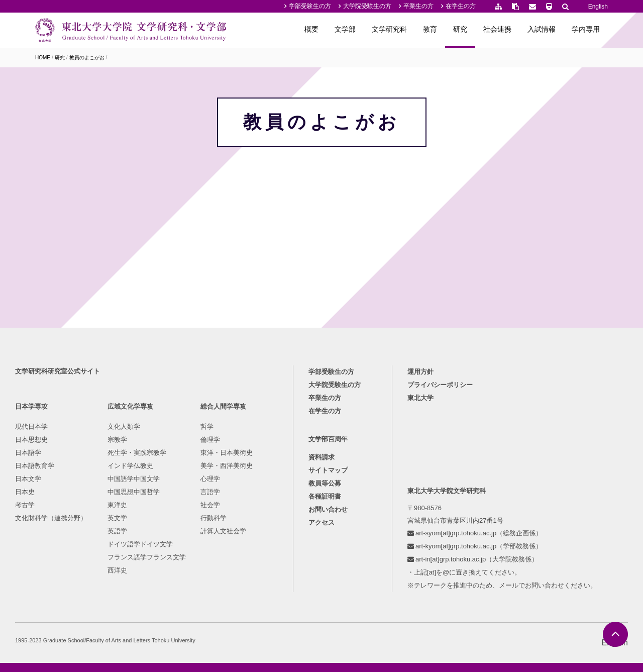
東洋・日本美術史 (227, 453)
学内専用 (586, 29)
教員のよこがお (87, 58)
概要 (311, 29)
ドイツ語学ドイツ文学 (140, 544)
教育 (430, 29)
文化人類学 (124, 426)
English (598, 7)
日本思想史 (31, 440)
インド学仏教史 (130, 466)
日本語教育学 (35, 466)
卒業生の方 (418, 6)
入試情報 (542, 29)
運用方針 (420, 372)
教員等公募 (325, 483)
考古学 (25, 505)
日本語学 (28, 453)
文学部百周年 (328, 439)
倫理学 (210, 440)
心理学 (210, 479)
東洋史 (117, 505)
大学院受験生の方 (367, 6)
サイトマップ (328, 470)
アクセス (321, 522)
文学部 (345, 29)
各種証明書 (325, 496)
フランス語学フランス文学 (147, 557)
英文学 (117, 518)
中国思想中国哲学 (134, 492)
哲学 (207, 426)
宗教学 (117, 440)
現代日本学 (31, 426)
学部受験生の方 (310, 6)
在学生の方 (461, 6)
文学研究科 (389, 29)
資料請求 (321, 457)
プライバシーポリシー (440, 385)
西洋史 (117, 570)
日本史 (25, 492)
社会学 (210, 505)
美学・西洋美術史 (227, 466)
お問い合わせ (328, 509)
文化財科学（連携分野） (51, 518)
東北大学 (420, 398)
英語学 (117, 531)
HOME (43, 58)
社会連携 (497, 29)
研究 (460, 29)
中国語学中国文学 (134, 479)
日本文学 (28, 479)
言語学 (210, 492)
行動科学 (213, 518)
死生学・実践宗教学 (137, 453)
